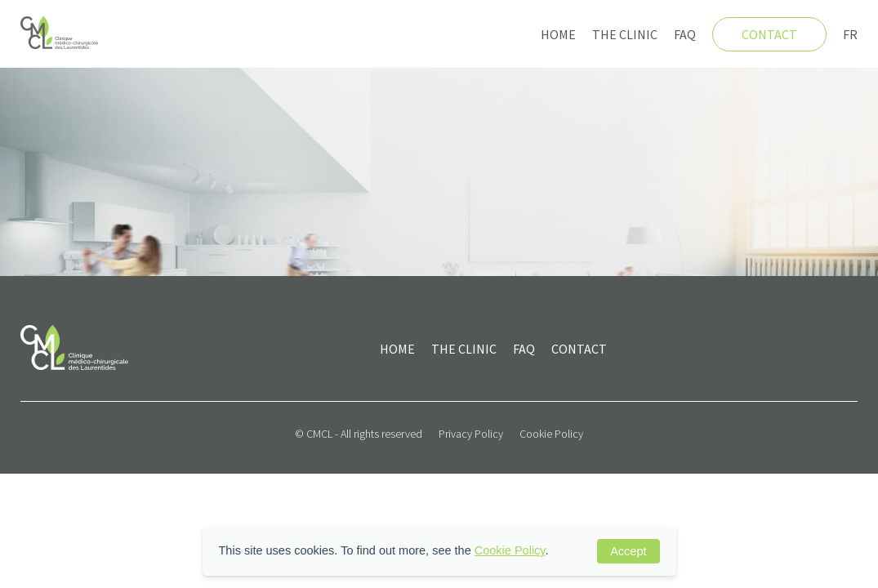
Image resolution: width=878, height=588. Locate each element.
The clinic (625, 34)
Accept (628, 551)
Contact (769, 34)
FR (850, 34)
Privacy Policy (471, 434)
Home (558, 34)
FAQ (685, 34)
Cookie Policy (551, 434)
